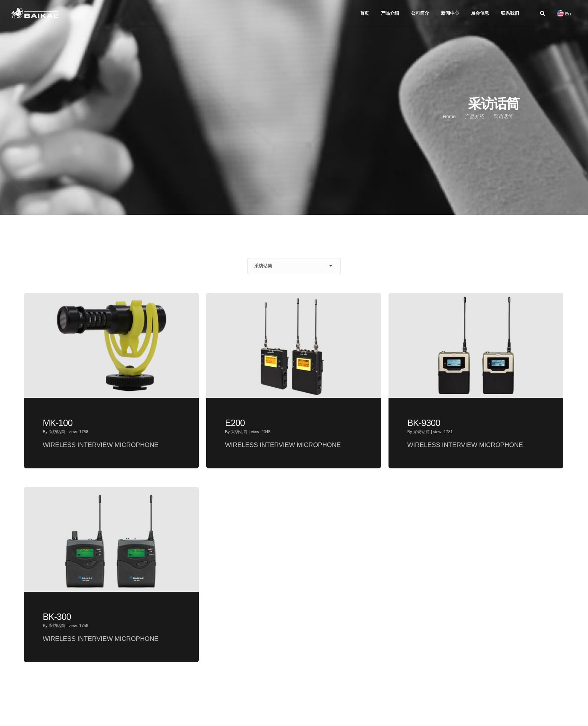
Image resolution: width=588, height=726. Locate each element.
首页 (364, 13)
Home (449, 116)
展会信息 (480, 13)
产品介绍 (390, 13)
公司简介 (420, 13)
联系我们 (510, 13)
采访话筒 (503, 116)
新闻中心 (450, 13)
